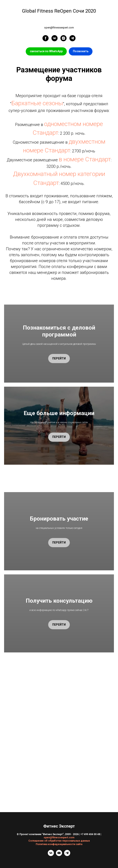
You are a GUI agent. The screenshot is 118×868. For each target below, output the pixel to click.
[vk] (55, 38)
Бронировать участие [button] (59, 519)
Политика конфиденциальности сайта (59, 844)
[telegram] (72, 38)
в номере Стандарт (85, 159)
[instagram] (63, 38)
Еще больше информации (59, 413)
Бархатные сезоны (37, 103)
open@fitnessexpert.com (59, 838)
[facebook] (46, 38)
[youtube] (59, 855)
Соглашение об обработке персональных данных (59, 841)
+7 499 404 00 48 (90, 834)
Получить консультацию (59, 601)
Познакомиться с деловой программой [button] (59, 331)
